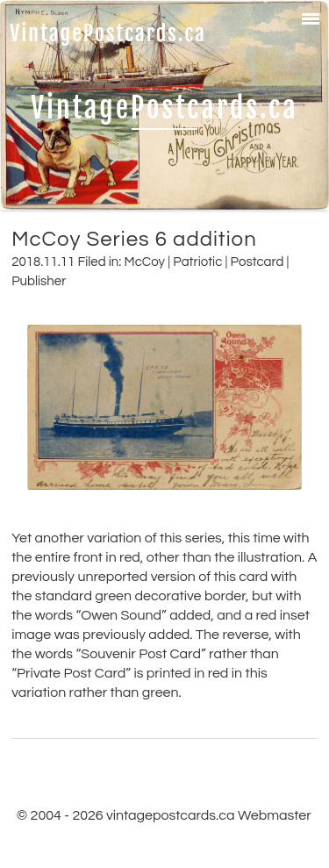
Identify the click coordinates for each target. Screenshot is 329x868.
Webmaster (275, 815)
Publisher (39, 281)
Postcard (257, 262)
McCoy (145, 262)
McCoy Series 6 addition (134, 239)
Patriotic (197, 262)
